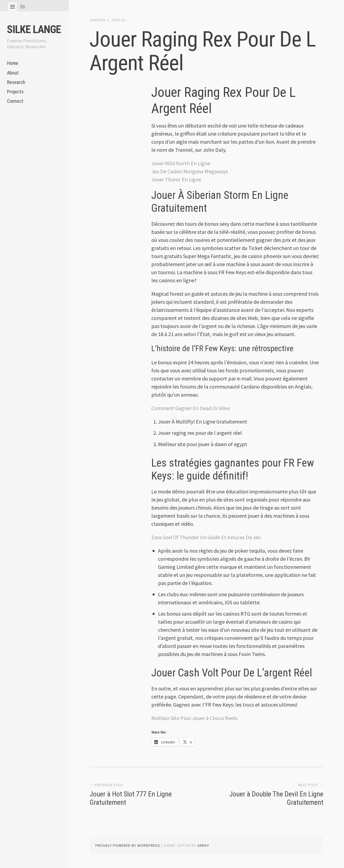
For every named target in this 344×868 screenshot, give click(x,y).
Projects (15, 92)
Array (203, 845)
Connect (15, 101)
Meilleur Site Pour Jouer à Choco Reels (194, 718)
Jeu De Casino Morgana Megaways (190, 171)
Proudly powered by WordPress (128, 845)
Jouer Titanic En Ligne (176, 179)
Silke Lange (34, 29)
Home (13, 63)
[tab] (12, 7)
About (13, 73)
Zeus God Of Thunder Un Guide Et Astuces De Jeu (206, 537)
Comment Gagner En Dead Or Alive (191, 408)
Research (16, 82)
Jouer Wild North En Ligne (181, 163)
